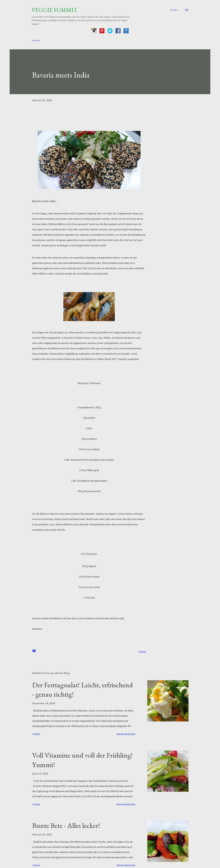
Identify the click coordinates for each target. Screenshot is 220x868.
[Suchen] (174, 10)
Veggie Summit (55, 10)
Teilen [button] (142, 652)
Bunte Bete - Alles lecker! (66, 825)
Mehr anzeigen (126, 734)
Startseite (36, 40)
